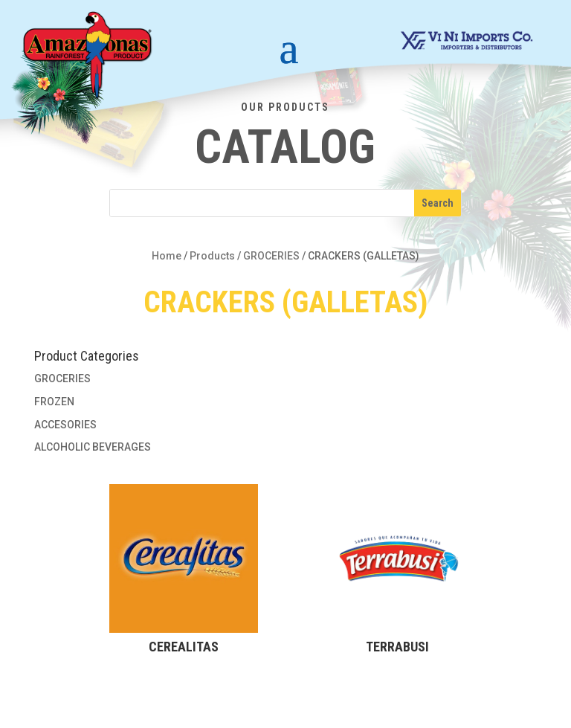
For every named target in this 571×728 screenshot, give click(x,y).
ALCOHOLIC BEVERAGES (93, 447)
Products (212, 256)
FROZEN (54, 402)
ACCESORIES (65, 425)
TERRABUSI (397, 647)
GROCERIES (271, 256)
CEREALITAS (184, 647)
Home (167, 256)
